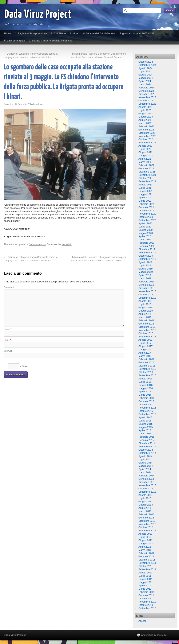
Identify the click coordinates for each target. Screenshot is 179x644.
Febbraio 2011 (146, 592)
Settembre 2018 (147, 298)
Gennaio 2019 (146, 285)
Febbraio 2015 (146, 437)
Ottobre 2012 (146, 527)
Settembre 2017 (147, 337)
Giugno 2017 (145, 346)
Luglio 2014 (145, 459)
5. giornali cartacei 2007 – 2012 (137, 33)
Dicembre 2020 (147, 210)
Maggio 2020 (146, 233)
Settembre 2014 (147, 453)
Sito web (8, 351)
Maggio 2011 (146, 582)
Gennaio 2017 (146, 362)
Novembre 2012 (147, 524)
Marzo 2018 (145, 317)
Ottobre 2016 (146, 372)
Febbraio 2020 (146, 243)
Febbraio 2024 (146, 88)
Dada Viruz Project (38, 15)
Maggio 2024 (146, 78)
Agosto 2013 (145, 495)
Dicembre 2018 (147, 288)
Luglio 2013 (145, 498)
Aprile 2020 (145, 236)
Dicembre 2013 (147, 482)
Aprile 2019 (145, 275)
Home (8, 33)
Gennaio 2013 (146, 518)
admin (40, 104)
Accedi (142, 621)
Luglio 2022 (145, 149)
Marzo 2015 (145, 434)
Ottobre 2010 (146, 605)
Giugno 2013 (145, 501)
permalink (67, 244)
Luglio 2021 (145, 188)
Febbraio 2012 (146, 553)
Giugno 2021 (145, 191)
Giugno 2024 (145, 75)
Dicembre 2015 (147, 404)
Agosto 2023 (145, 107)
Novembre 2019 (147, 252)
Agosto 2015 (145, 417)
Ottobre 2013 (146, 489)
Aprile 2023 (145, 120)
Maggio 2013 (146, 505)
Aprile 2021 (145, 198)
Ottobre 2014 (146, 450)
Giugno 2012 (145, 540)
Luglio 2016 (145, 382)
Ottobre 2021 (146, 178)
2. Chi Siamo (58, 33)
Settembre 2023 (147, 104)
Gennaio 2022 (146, 168)
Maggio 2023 (146, 117)
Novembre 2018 (147, 291)
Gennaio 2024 (146, 91)
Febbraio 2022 (146, 165)
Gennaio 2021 (146, 207)
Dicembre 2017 (147, 327)
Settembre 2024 (147, 65)
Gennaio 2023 (146, 130)
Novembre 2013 (147, 485)
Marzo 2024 (145, 84)
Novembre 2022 (147, 136)
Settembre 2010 (147, 608)
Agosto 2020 (145, 223)
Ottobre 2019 (146, 256)
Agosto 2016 (145, 379)
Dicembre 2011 (147, 560)
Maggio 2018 (146, 311)
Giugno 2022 (145, 152)
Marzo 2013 (145, 511)
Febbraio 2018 (146, 320)
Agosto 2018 (145, 301)
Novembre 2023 (147, 97)
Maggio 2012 (146, 543)
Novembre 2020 (147, 214)
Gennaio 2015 (146, 440)
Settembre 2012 (147, 531)
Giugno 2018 (145, 307)
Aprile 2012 (145, 547)
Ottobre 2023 (146, 101)
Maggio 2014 (146, 466)
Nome (8, 329)
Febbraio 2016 (146, 398)
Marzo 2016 (145, 395)
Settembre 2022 (147, 143)
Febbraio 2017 (146, 359)
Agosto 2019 (145, 262)
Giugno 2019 (145, 269)
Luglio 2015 (145, 421)
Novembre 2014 (147, 446)
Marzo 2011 (145, 589)
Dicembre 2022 (147, 133)
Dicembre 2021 (147, 172)
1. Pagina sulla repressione (31, 33)
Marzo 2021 (145, 201)
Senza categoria (37, 244)
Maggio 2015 (146, 427)
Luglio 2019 (145, 265)
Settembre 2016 (147, 375)
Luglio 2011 (145, 576)
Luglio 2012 (145, 537)
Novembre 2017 (147, 330)
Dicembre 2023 (147, 94)
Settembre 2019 (147, 259)
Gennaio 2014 (146, 479)
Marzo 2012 (145, 550)
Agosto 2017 (145, 340)
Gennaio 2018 (146, 324)
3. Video (75, 33)
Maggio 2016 (146, 388)
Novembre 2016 (147, 369)
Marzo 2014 (145, 472)
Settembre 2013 (147, 492)
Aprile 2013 (145, 508)
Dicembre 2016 (147, 366)
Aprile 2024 (145, 81)
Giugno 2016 (145, 385)
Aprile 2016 (145, 392)
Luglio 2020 (145, 227)
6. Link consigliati (15, 41)
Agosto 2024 (145, 68)
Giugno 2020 (145, 230)
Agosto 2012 (145, 534)
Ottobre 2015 (146, 411)
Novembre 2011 (147, 563)
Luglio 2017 (145, 343)
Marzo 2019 (145, 278)
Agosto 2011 (145, 573)
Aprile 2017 (145, 353)
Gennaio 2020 (146, 246)
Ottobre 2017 (146, 333)
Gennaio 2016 (146, 401)
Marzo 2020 (145, 240)
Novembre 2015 (147, 408)
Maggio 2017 (146, 349)
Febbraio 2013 (146, 514)
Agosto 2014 (145, 456)
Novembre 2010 (147, 602)
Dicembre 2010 (147, 598)
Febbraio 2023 (146, 126)
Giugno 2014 (145, 463)
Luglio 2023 (145, 110)
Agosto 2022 (145, 146)
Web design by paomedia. (154, 635)
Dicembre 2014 (147, 443)
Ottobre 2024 (146, 62)
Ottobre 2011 (146, 566)
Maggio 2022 (146, 155)
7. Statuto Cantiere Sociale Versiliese (51, 41)
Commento (10, 287)
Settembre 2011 (147, 569)
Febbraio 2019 (146, 282)
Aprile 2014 (145, 469)
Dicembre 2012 (147, 521)
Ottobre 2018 (146, 295)
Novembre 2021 (147, 175)
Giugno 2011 (145, 579)
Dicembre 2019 (147, 249)
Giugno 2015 (145, 424)
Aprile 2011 (145, 586)
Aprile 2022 (145, 159)
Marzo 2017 (145, 356)
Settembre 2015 (147, 414)
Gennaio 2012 (146, 556)
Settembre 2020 (147, 220)
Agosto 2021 (145, 185)
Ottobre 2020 (146, 217)
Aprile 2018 (145, 314)
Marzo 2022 (145, 162)
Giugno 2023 (145, 113)
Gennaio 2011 (146, 595)
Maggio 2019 (146, 272)
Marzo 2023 (145, 123)
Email (7, 340)
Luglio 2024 (145, 71)
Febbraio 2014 (146, 476)
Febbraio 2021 (146, 204)
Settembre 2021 (147, 181)
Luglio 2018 (145, 304)
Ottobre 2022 (146, 139)
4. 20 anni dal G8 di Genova (99, 33)
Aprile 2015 (145, 430)
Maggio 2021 (146, 194)
